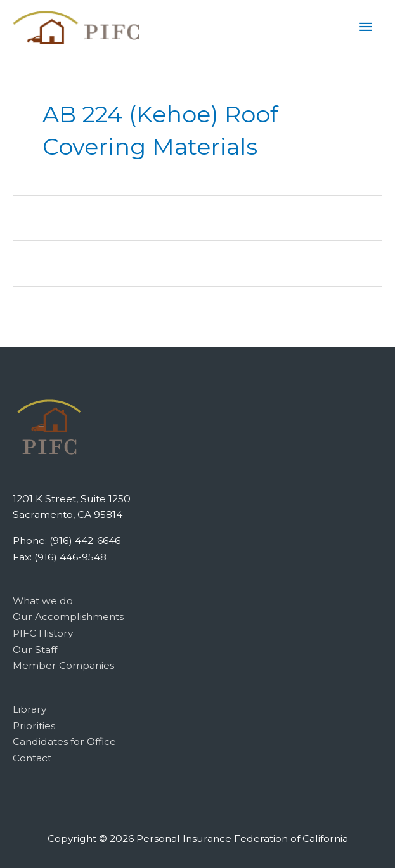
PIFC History (43, 633)
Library (29, 709)
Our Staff (35, 650)
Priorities (34, 726)
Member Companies (63, 665)
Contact (32, 758)
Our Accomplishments (68, 617)
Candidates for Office (64, 742)
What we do (43, 601)
